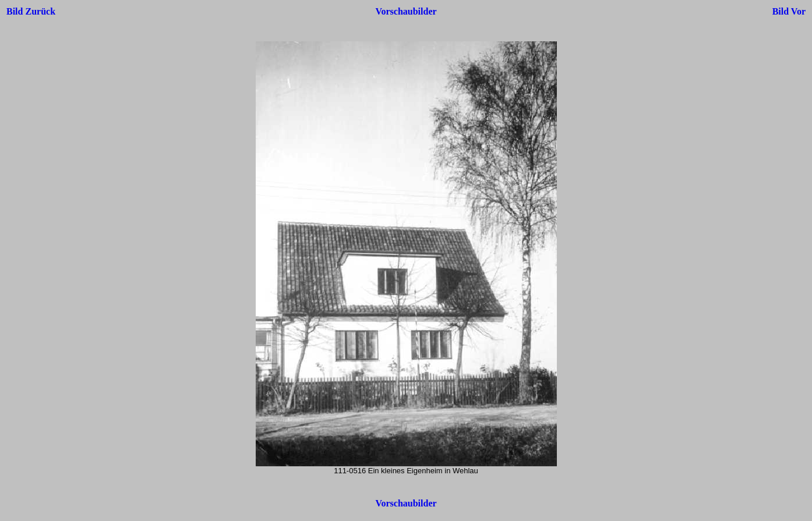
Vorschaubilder (406, 11)
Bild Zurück (31, 11)
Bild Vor (789, 11)
